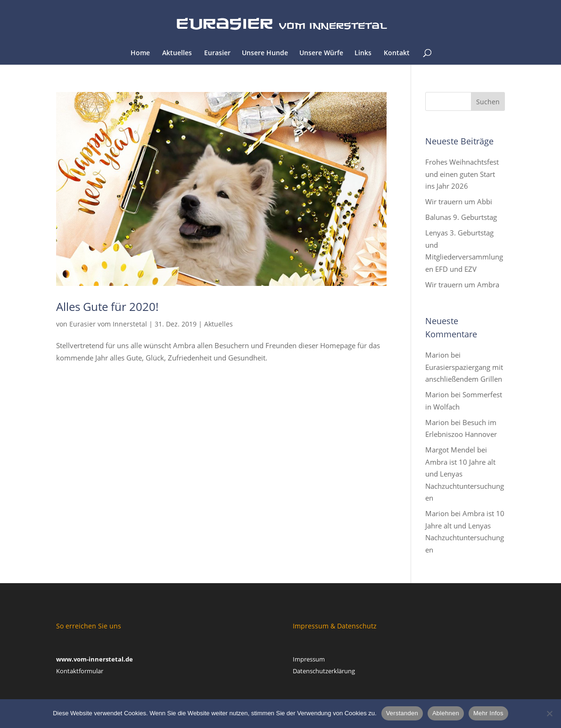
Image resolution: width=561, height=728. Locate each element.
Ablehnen (446, 713)
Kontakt (397, 53)
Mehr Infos (488, 713)
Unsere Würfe (321, 53)
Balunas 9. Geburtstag (461, 217)
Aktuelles (177, 53)
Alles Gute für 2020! (107, 306)
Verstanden (402, 713)
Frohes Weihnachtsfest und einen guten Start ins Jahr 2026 (462, 174)
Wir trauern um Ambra (462, 285)
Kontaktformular (80, 671)
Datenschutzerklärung (324, 671)
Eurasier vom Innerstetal (108, 324)
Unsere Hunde (265, 53)
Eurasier (217, 53)
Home (140, 53)
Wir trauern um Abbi (459, 201)
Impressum (309, 659)
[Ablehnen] (549, 713)
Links (363, 53)
